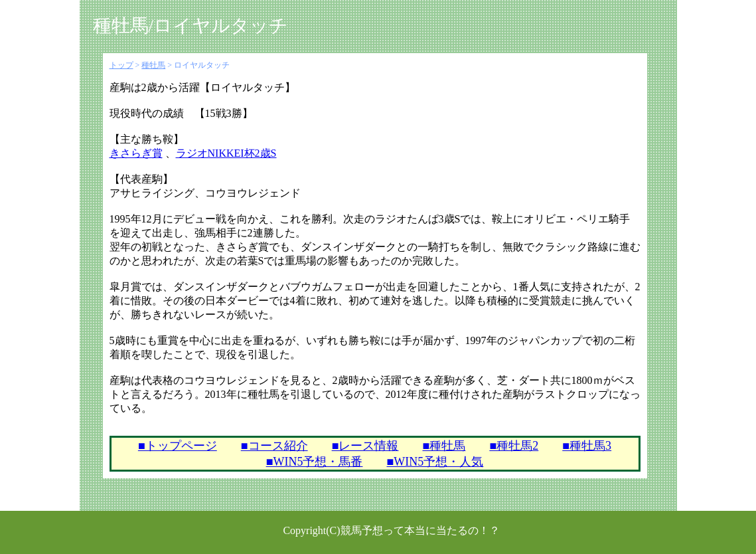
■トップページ (178, 446)
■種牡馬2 (514, 446)
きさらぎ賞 (136, 153)
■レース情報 (365, 446)
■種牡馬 (444, 446)
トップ (121, 65)
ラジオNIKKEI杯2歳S (226, 153)
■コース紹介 (274, 446)
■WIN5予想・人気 (435, 462)
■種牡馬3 (587, 446)
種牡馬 (153, 65)
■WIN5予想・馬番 (315, 462)
